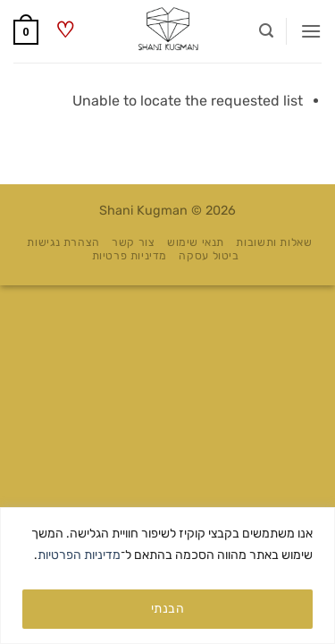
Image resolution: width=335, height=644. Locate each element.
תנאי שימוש (196, 242)
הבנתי (167, 609)
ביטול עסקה (209, 256)
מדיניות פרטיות (130, 256)
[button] (311, 31)
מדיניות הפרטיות (79, 555)
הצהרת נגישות (63, 242)
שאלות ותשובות (274, 242)
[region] (167, 576)
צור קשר (133, 242)
